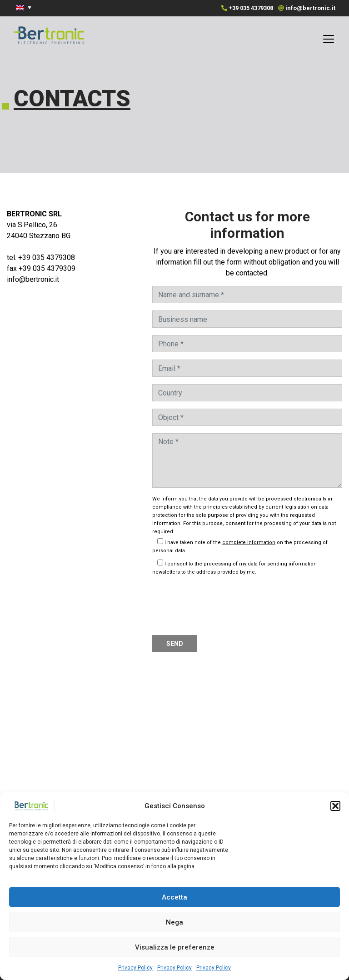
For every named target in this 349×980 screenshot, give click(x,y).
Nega (174, 922)
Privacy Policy (135, 968)
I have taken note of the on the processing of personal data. (240, 547)
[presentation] (221, 604)
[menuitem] (25, 7)
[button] (335, 806)
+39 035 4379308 (251, 8)
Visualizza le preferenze (175, 947)
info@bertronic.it (310, 8)
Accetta (174, 897)
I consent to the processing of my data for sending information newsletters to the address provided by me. (234, 568)
